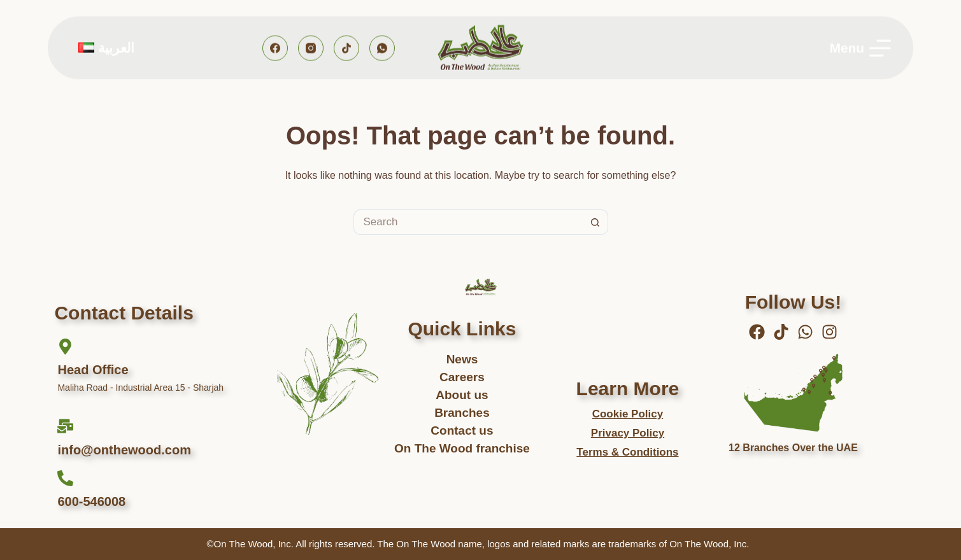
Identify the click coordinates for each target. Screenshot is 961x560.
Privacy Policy (628, 433)
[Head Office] (65, 346)
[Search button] (595, 222)
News (462, 359)
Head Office (93, 370)
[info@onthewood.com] (65, 426)
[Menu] (860, 48)
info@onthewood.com (124, 450)
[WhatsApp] (382, 48)
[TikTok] (346, 48)
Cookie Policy (628, 414)
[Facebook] (275, 48)
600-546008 (91, 501)
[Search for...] (468, 222)
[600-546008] (65, 478)
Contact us (462, 430)
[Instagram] (311, 48)
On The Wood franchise (462, 448)
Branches (462, 413)
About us (462, 395)
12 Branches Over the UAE (793, 448)
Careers (462, 377)
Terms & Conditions (627, 452)
